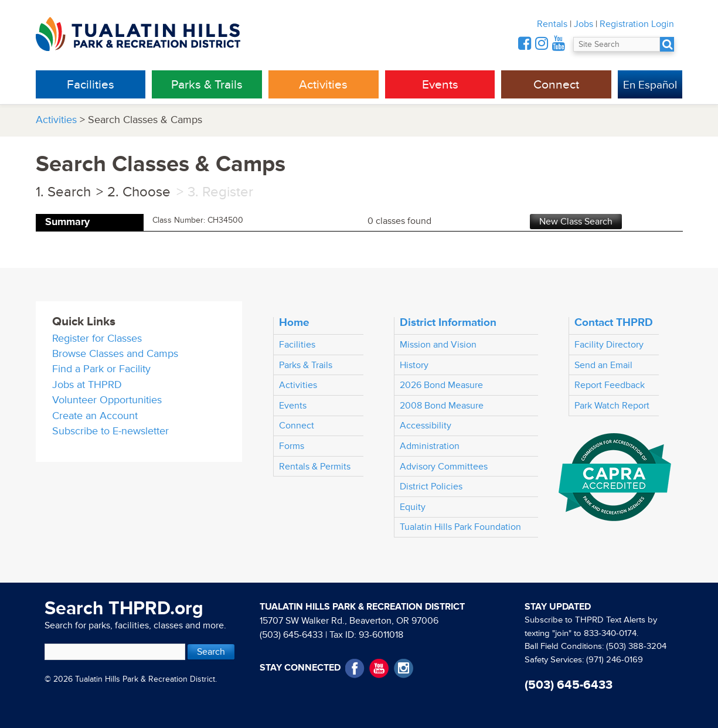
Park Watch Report (612, 406)
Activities (323, 85)
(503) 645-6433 (291, 635)
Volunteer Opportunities (107, 400)
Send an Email (603, 365)
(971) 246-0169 (615, 660)
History (414, 365)
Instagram (404, 669)
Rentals (552, 24)
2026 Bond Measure (441, 385)
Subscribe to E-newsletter (110, 431)
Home (294, 322)
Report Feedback (610, 385)
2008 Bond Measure (442, 406)
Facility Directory (609, 345)
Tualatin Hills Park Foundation (460, 527)
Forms (292, 446)
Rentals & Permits (315, 467)
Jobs (583, 24)
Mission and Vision (438, 345)
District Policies (431, 487)
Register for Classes (97, 339)
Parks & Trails (207, 85)
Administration (430, 446)
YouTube (379, 669)
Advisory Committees (444, 467)
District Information (448, 322)
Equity (413, 507)
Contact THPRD (614, 322)
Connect (556, 85)
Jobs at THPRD (87, 385)
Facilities (91, 85)
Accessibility (426, 426)
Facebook (355, 669)
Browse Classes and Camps (115, 354)
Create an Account (95, 416)
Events (440, 85)
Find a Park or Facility (101, 369)
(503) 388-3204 (636, 646)
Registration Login (637, 24)
